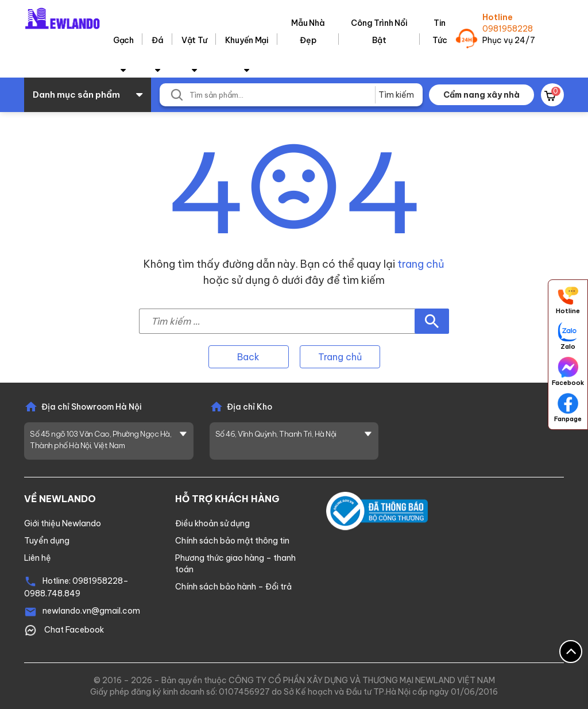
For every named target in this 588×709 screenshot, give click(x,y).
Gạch (123, 40)
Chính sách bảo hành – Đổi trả (233, 587)
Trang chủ (340, 357)
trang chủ (421, 264)
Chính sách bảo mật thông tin (232, 541)
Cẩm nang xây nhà (481, 95)
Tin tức (440, 32)
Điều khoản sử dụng (212, 523)
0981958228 (508, 29)
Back (248, 357)
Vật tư (194, 40)
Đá (157, 40)
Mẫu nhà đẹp (308, 32)
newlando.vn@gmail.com (91, 611)
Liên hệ (38, 558)
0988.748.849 (52, 594)
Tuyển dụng (47, 541)
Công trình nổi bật (379, 32)
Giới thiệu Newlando (63, 523)
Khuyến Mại (247, 40)
